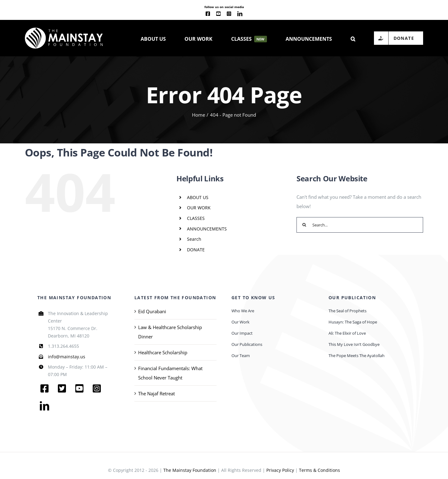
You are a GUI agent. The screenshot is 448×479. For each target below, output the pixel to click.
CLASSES (196, 218)
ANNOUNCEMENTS (207, 229)
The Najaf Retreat (156, 393)
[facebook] (208, 14)
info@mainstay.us (67, 357)
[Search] (304, 225)
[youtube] (218, 14)
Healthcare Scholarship (163, 352)
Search (194, 239)
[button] (353, 38)
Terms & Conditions (320, 470)
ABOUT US (198, 197)
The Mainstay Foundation (190, 470)
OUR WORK (199, 208)
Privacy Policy (280, 470)
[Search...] (360, 225)
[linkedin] (240, 14)
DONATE (196, 250)
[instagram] (229, 14)
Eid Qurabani (152, 311)
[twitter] (62, 388)
